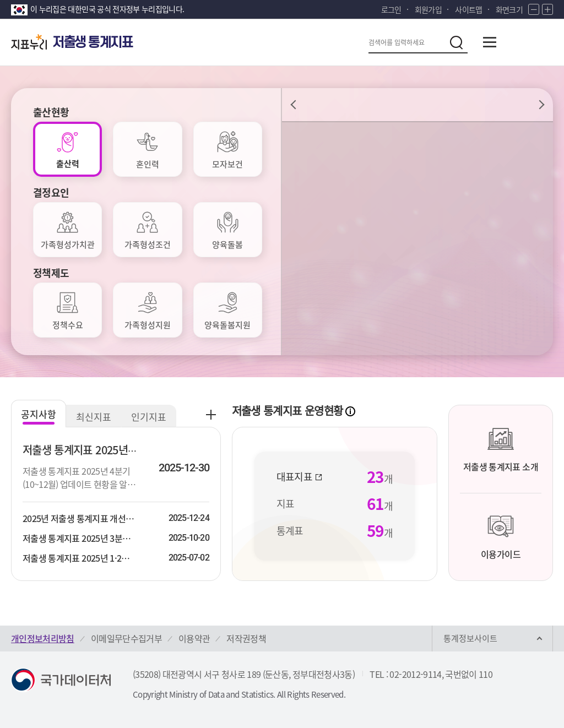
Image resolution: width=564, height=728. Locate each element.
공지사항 (39, 414)
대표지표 (300, 477)
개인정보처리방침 (43, 638)
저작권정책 (246, 638)
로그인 (391, 9)
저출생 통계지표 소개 (501, 449)
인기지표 (149, 417)
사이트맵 (468, 9)
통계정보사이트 (470, 638)
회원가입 (428, 9)
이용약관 (194, 638)
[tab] (67, 149)
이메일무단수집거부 (126, 638)
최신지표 (94, 417)
